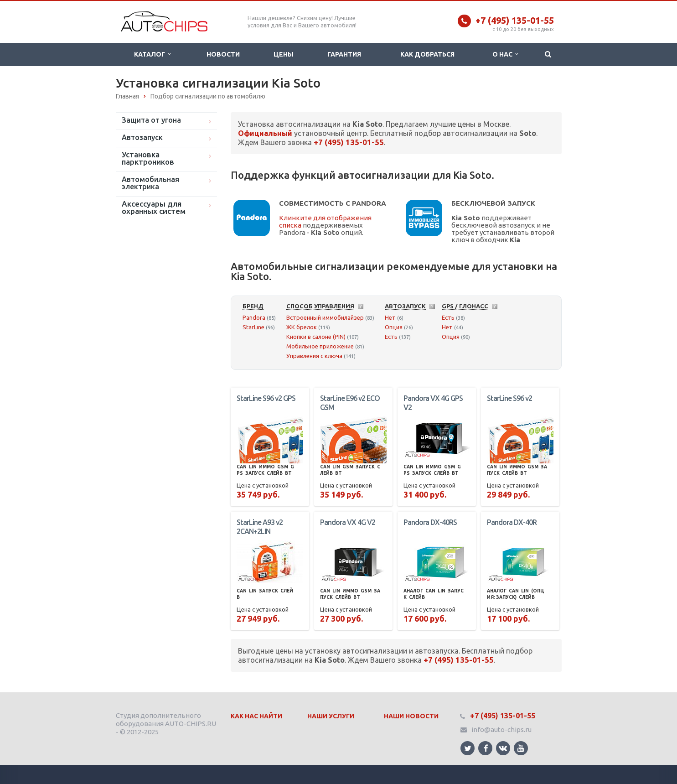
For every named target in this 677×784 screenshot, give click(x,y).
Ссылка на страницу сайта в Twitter (468, 748)
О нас (505, 54)
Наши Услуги (331, 716)
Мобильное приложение (320, 346)
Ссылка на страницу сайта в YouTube (521, 748)
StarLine (253, 327)
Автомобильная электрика (150, 183)
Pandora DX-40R (512, 522)
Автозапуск (142, 137)
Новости (223, 54)
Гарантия (344, 54)
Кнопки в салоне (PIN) (316, 337)
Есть (391, 337)
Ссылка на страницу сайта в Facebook (486, 748)
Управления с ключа (314, 356)
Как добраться (427, 54)
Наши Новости (411, 716)
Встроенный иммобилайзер (325, 317)
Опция (394, 327)
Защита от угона (151, 120)
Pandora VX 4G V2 (348, 522)
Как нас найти (256, 716)
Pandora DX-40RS (430, 522)
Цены (284, 54)
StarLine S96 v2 (509, 398)
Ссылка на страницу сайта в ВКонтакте (503, 748)
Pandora (254, 317)
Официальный (265, 133)
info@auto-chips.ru (501, 729)
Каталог (152, 54)
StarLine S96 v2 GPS (266, 398)
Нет (390, 317)
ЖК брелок (302, 327)
